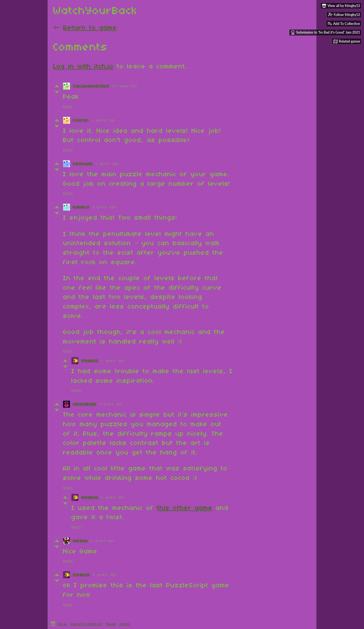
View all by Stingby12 (86, 624)
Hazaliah (80, 541)
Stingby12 (90, 361)
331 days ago (125, 86)
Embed (125, 624)
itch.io (62, 624)
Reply (68, 107)
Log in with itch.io (83, 67)
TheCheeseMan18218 (91, 86)
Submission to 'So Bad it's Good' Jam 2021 (325, 33)
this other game (185, 508)
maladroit (81, 207)
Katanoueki (83, 164)
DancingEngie (85, 404)
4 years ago (103, 120)
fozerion (81, 120)
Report (111, 624)
